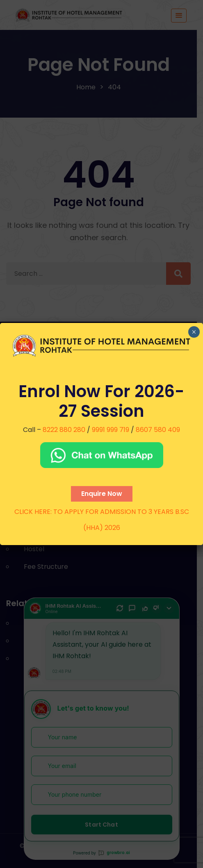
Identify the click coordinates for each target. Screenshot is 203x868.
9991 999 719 (111, 430)
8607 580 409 (158, 430)
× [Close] (194, 332)
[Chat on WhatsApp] (101, 455)
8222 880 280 (64, 430)
